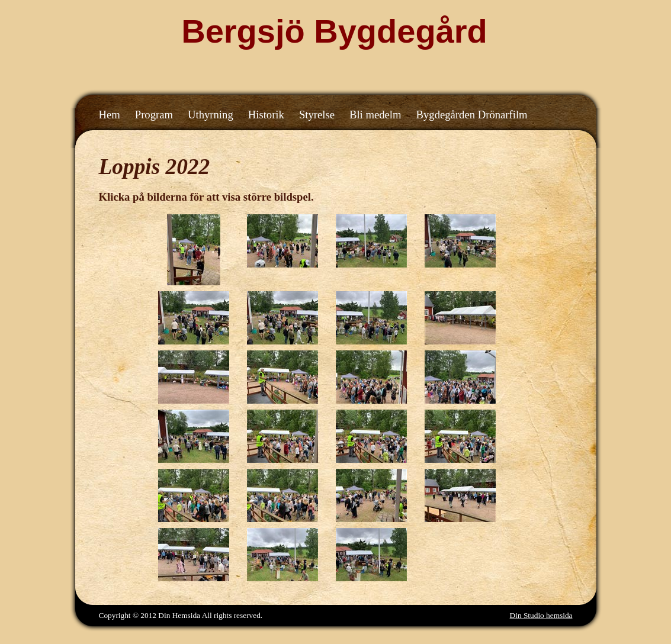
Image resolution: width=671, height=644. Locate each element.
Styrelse (317, 115)
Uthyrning (211, 115)
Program (154, 115)
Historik (266, 115)
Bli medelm (375, 115)
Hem (110, 115)
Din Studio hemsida (541, 615)
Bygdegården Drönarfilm (472, 115)
